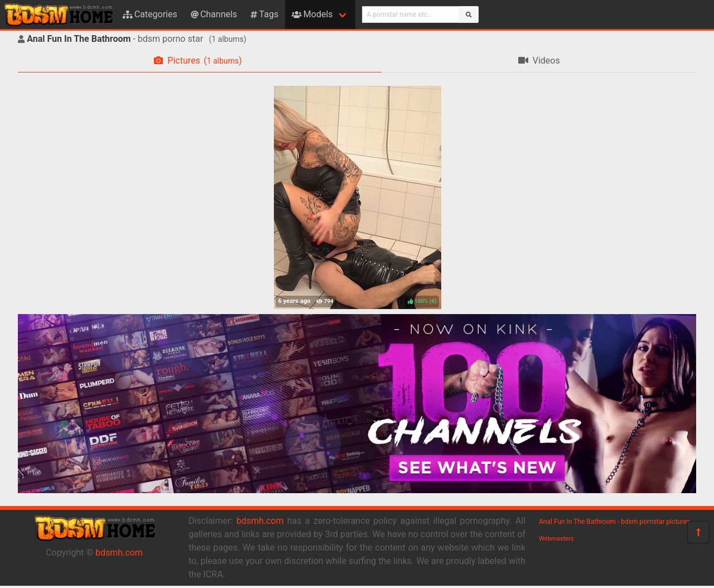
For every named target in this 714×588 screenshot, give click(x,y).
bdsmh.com (119, 553)
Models (312, 14)
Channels (214, 14)
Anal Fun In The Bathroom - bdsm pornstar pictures (614, 522)
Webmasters (556, 539)
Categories (150, 14)
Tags (264, 14)
